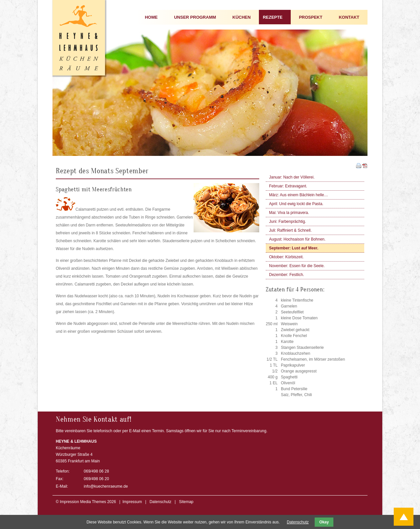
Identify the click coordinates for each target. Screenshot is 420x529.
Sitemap (186, 502)
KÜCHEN (241, 17)
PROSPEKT (311, 17)
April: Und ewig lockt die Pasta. (296, 204)
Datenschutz (161, 502)
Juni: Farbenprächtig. (288, 222)
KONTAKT (349, 17)
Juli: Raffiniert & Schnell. (290, 230)
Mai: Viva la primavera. (289, 213)
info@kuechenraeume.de (106, 486)
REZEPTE (273, 17)
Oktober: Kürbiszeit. (286, 257)
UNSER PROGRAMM (195, 17)
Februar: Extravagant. (288, 186)
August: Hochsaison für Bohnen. (297, 239)
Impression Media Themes (83, 502)
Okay (324, 522)
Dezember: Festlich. (287, 275)
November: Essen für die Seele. (297, 266)
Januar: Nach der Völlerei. (292, 177)
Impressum (132, 502)
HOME (151, 17)
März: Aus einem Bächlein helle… (298, 195)
